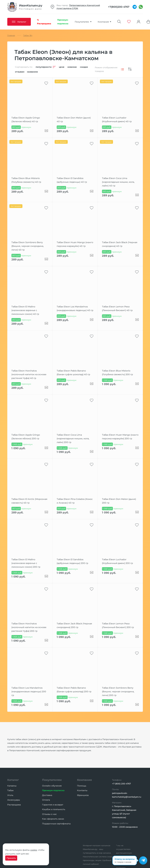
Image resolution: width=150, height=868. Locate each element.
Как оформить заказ (53, 819)
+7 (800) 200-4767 (121, 784)
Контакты (82, 790)
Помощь (82, 786)
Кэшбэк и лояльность (54, 809)
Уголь (10, 795)
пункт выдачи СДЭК (67, 8)
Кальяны (12, 786)
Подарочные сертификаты (56, 824)
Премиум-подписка (53, 790)
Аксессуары (14, 800)
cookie (34, 850)
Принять (11, 858)
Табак (10, 790)
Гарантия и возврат (53, 805)
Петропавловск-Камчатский (84, 5)
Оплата (46, 800)
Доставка (47, 795)
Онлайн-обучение (52, 786)
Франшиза (83, 795)
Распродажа (14, 805)
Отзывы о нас (49, 814)
